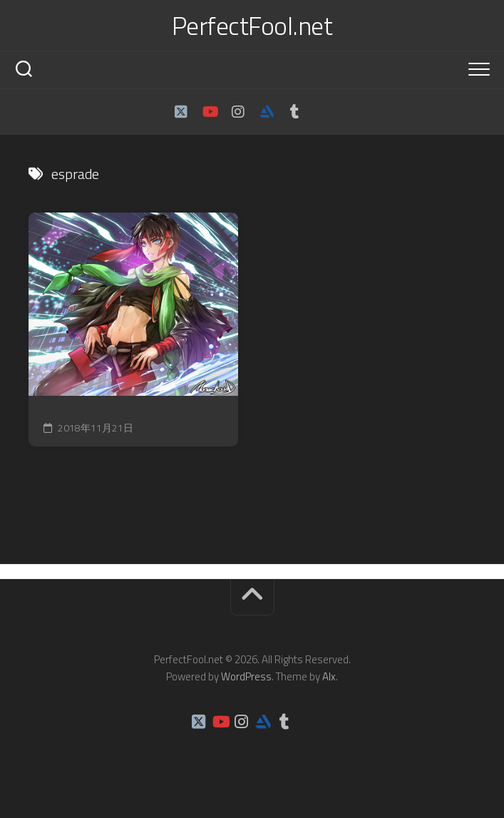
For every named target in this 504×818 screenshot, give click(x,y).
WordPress (246, 676)
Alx (329, 676)
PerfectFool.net (252, 26)
